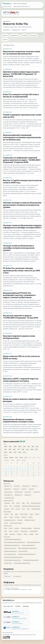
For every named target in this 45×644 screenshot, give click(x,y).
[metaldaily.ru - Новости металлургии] (16, 623)
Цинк (6, 531)
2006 (6, 447)
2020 (32, 449)
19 (12, 473)
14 (22, 470)
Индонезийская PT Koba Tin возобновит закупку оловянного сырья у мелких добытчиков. (19, 295)
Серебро (31, 534)
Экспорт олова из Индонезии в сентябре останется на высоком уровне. (19, 248)
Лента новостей (8, 606)
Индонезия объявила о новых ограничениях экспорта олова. (19, 420)
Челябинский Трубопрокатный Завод (31, 506)
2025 (20, 452)
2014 (5, 449)
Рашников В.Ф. (26, 486)
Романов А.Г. (35, 486)
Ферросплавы (24, 531)
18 (6, 473)
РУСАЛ (18, 503)
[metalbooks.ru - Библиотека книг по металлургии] (16, 628)
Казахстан (24, 517)
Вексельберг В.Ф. (9, 495)
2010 (24, 447)
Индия (32, 514)
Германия (17, 517)
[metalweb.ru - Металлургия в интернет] (16, 612)
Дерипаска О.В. (8, 486)
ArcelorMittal (17, 506)
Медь (6, 528)
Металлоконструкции (26, 528)
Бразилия (20, 520)
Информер (26, 606)
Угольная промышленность (28, 545)
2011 (29, 447)
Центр (6, 517)
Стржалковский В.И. (9, 498)
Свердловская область (10, 520)
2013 (37, 447)
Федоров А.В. (28, 495)
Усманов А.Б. (16, 489)
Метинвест (7, 509)
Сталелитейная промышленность (31, 560)
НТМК (28, 509)
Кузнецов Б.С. (28, 492)
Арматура (17, 528)
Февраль (11, 457)
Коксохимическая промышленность (27, 554)
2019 (27, 449)
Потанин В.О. (17, 486)
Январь (6, 457)
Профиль (19, 534)
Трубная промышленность (33, 542)
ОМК (11, 506)
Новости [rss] (10, 45)
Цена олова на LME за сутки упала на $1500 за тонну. (21, 357)
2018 (23, 449)
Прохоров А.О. (8, 489)
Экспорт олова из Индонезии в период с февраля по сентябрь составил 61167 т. (22, 226)
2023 (10, 452)
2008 (15, 447)
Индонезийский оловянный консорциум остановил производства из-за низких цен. (22, 137)
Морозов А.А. (37, 492)
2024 (15, 452)
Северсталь (7, 503)
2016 (14, 449)
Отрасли (5, 39)
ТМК (28, 503)
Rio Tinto (18, 509)
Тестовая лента (8, 563)
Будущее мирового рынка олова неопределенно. (19, 337)
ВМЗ (12, 509)
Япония (37, 514)
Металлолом (37, 528)
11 (6, 470)
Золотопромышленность (10, 554)
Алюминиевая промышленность (12, 545)
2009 (20, 447)
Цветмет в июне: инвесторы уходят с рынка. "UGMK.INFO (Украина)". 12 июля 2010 (21, 74)
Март (16, 457)
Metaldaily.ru (7, 30)
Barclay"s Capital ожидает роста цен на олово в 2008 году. (22, 181)
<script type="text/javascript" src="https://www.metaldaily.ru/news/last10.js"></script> (22, 590)
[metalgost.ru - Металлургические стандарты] (16, 617)
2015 (10, 449)
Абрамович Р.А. (19, 495)
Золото (11, 531)
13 (17, 470)
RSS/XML (18, 606)
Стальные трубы (33, 531)
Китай (16, 514)
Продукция (33, 35)
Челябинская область (30, 520)
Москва (6, 523)
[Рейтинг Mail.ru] (6, 637)
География (24, 35)
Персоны (5, 35)
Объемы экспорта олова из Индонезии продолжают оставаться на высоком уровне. (22, 205)
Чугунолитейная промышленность (22, 563)
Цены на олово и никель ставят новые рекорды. (22, 400)
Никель (11, 528)
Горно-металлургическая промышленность (15, 542)
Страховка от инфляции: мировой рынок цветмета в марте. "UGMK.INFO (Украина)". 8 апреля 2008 (22, 160)
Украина (6, 514)
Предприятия (16, 30)
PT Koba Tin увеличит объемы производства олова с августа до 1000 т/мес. (21, 270)
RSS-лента (8, 576)
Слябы (6, 534)
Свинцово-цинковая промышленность (14, 557)
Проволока (12, 534)
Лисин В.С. (24, 489)
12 (12, 470)
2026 (24, 452)
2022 (6, 452)
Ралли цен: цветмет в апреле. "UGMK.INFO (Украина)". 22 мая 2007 (21, 317)
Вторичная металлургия (10, 548)
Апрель (21, 457)
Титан (37, 534)
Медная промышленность (10, 551)
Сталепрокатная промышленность (13, 539)
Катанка (16, 531)
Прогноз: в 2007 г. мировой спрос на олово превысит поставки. (21, 380)
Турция (11, 517)
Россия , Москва (24, 514)
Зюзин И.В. (31, 489)
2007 (10, 447)
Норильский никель (36, 503)
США (12, 514)
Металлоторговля (23, 551)
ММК (13, 503)
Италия (30, 517)
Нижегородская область (16, 523)
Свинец (25, 534)
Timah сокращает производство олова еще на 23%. (22, 116)
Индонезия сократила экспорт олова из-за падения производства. (21, 52)
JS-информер (17, 576)
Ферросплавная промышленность (13, 560)
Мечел (6, 506)
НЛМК (23, 503)
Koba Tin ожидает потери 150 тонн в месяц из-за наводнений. (21, 95)
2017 (19, 449)
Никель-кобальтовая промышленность (27, 548)
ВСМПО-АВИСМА (36, 509)
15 (28, 470)
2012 (33, 447)
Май (26, 457)
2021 (36, 449)
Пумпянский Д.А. (8, 492)
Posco (23, 509)
